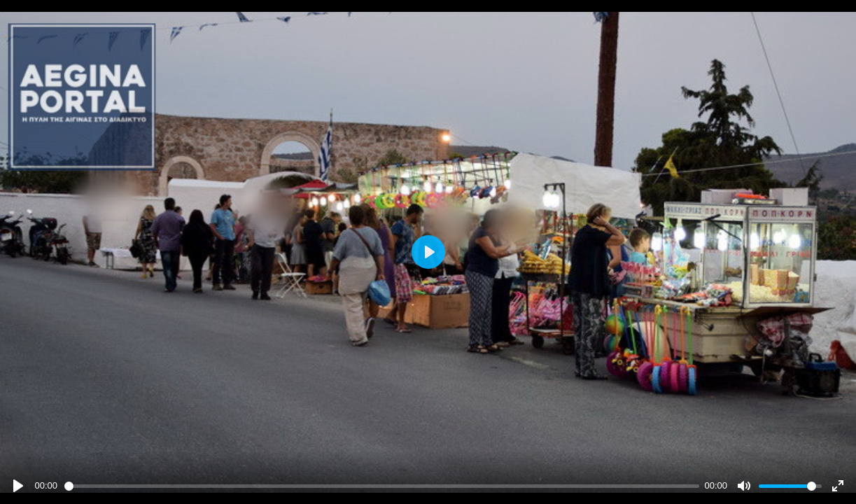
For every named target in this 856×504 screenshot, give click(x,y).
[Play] (18, 486)
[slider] (382, 486)
